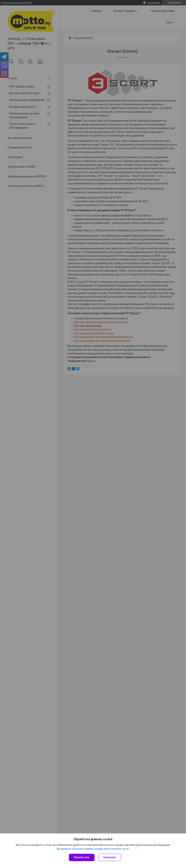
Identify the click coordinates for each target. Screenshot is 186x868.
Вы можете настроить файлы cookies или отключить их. (92, 849)
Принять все (82, 857)
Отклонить (110, 857)
